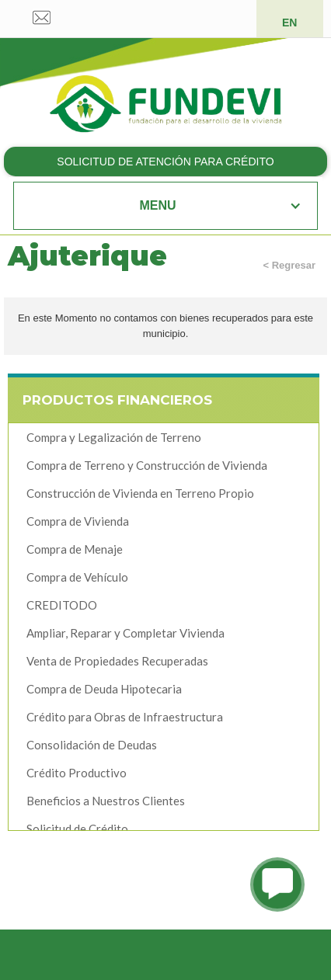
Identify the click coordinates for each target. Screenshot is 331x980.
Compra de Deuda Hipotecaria (104, 689)
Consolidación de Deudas (92, 745)
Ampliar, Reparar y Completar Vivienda (125, 633)
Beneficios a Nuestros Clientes (106, 801)
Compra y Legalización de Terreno (114, 437)
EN (289, 23)
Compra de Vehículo (77, 577)
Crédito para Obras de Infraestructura (125, 717)
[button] (166, 206)
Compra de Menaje (75, 549)
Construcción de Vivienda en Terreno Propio (140, 493)
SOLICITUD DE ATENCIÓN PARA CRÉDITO (165, 162)
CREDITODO (62, 605)
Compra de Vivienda (78, 521)
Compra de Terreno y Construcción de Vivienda (147, 465)
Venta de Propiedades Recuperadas (117, 661)
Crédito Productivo (77, 773)
